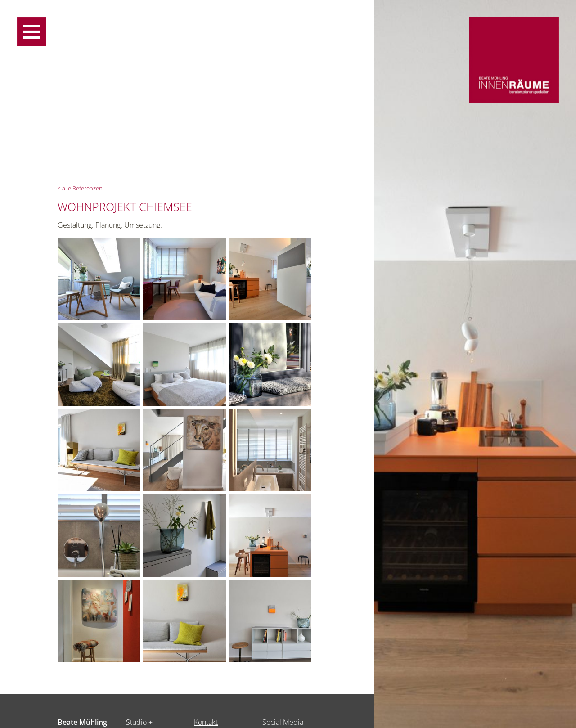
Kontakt (206, 722)
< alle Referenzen (80, 188)
